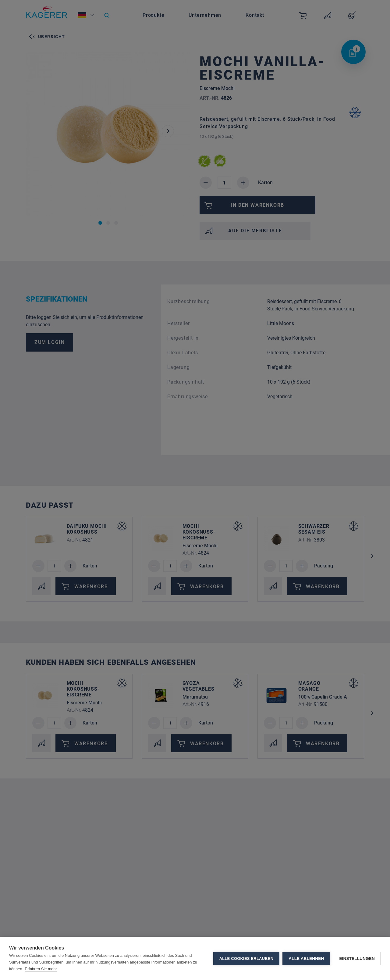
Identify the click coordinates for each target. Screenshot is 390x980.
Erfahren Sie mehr (41, 969)
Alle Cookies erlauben (246, 959)
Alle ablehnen (306, 959)
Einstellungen (357, 959)
